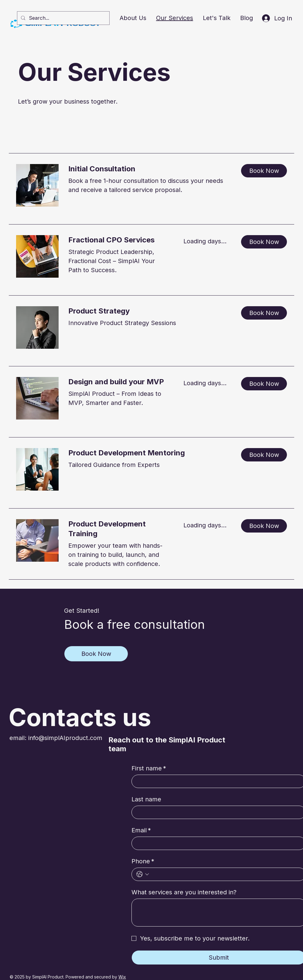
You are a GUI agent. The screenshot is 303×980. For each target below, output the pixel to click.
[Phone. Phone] (226, 874)
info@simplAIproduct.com (65, 738)
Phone (143, 861)
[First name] (217, 781)
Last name (146, 799)
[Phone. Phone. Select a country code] (143, 874)
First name (149, 768)
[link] (150, 169)
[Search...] (63, 18)
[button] (264, 171)
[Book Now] (96, 654)
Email (141, 830)
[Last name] (217, 812)
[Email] (217, 843)
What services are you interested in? (184, 892)
